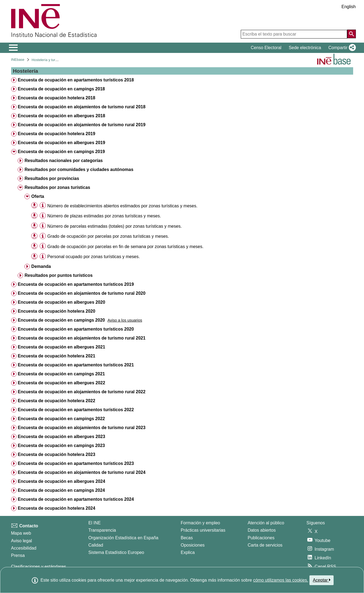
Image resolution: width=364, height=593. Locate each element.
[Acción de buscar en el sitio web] (352, 34)
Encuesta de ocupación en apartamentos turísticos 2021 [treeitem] (76, 365)
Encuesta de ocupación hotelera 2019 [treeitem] (56, 134)
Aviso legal (22, 541)
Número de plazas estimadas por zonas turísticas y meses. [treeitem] (104, 216)
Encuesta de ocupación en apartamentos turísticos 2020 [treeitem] (76, 329)
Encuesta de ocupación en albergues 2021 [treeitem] (61, 347)
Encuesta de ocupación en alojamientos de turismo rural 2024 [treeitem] (81, 472)
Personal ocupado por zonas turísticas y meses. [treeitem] (94, 257)
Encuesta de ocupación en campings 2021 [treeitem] (61, 374)
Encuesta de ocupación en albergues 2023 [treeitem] (61, 437)
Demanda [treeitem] (41, 266)
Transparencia (102, 530)
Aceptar (322, 580)
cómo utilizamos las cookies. (281, 580)
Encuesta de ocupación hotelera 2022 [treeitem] (56, 401)
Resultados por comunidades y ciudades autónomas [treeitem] (79, 169)
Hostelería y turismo (47, 60)
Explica (188, 552)
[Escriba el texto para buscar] (294, 34)
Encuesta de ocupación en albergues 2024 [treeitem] (61, 481)
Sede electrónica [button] (305, 48)
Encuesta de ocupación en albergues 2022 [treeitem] (61, 383)
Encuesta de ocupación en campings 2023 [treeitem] (61, 445)
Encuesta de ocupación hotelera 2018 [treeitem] (56, 98)
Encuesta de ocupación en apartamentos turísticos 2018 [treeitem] (76, 80)
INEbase (18, 60)
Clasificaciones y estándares (39, 567)
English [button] (349, 7)
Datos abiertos (262, 530)
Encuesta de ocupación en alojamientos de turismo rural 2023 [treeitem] (81, 428)
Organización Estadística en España (124, 538)
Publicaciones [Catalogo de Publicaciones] (261, 538)
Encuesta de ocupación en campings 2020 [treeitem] (61, 320)
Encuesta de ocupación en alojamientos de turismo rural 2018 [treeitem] (81, 107)
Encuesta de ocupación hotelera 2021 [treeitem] (56, 356)
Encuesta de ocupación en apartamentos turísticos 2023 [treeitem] (76, 463)
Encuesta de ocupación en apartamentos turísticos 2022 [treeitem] (76, 410)
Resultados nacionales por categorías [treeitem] (64, 161)
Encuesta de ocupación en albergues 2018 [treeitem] (61, 116)
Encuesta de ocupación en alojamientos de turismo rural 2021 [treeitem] (81, 338)
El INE (95, 523)
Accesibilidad (24, 548)
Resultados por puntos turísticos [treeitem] (58, 275)
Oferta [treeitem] (38, 196)
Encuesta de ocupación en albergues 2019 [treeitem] (61, 143)
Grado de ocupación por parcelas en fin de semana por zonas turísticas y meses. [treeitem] (125, 247)
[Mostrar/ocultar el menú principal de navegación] (13, 48)
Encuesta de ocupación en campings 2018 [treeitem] (61, 89)
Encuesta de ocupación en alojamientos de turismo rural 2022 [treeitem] (81, 392)
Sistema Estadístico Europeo (116, 552)
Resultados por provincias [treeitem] (52, 178)
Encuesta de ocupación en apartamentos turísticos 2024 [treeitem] (76, 499)
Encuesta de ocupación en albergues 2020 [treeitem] (61, 302)
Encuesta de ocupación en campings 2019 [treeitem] (61, 152)
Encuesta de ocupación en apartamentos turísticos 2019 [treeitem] (76, 284)
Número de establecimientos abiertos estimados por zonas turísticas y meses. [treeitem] (122, 206)
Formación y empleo (200, 523)
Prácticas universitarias (203, 530)
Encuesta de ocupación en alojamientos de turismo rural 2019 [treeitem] (81, 125)
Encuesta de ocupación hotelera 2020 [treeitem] (56, 311)
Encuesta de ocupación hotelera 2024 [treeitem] (56, 508)
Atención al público (266, 523)
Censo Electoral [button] (266, 48)
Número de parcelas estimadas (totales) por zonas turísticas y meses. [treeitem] (114, 226)
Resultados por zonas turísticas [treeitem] (57, 187)
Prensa (18, 555)
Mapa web (21, 533)
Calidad (96, 545)
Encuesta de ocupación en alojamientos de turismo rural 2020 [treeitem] (81, 293)
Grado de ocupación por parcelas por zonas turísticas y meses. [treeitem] (108, 236)
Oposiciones (193, 545)
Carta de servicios (265, 545)
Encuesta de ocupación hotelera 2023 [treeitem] (56, 454)
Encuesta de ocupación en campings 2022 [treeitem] (61, 419)
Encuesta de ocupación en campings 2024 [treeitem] (61, 490)
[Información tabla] (43, 206)
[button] (341, 48)
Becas (187, 538)
